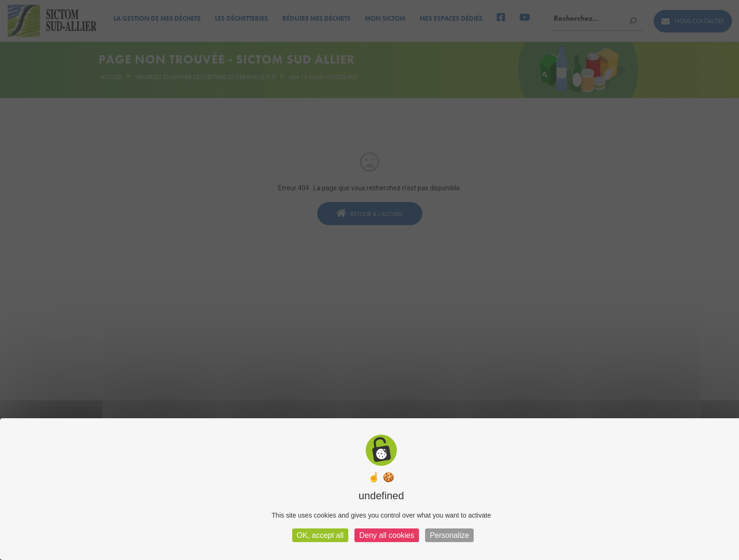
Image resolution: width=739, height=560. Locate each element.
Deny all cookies (387, 535)
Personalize (450, 535)
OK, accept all (320, 535)
